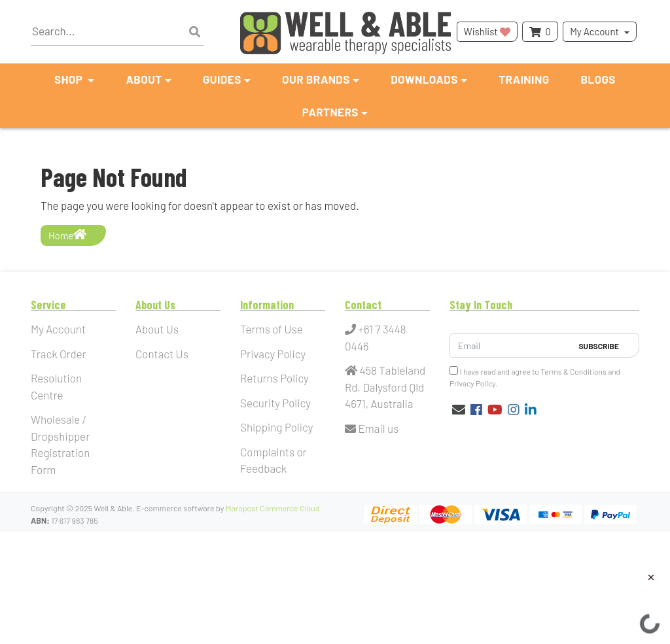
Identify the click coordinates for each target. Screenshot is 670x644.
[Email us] (459, 409)
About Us (157, 329)
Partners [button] (330, 112)
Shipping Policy (276, 427)
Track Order (59, 354)
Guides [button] (222, 79)
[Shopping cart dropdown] (540, 32)
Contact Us (162, 354)
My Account (594, 31)
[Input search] (117, 32)
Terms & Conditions (573, 371)
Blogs (598, 79)
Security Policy (275, 403)
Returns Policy (274, 378)
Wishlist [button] (487, 31)
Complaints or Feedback (273, 460)
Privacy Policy (273, 354)
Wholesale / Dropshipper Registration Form (60, 444)
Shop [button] (70, 79)
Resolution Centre (56, 386)
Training (524, 79)
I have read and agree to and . (535, 377)
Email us (372, 428)
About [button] (144, 79)
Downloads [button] (424, 79)
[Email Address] (511, 346)
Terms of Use (272, 329)
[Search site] (195, 32)
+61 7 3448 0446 (376, 337)
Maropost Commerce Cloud (273, 508)
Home (67, 235)
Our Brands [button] (316, 79)
